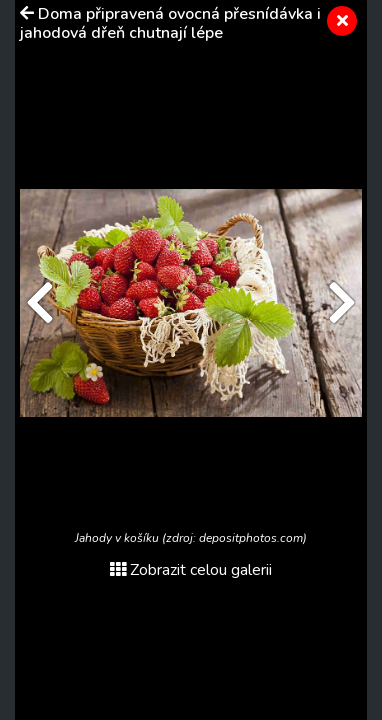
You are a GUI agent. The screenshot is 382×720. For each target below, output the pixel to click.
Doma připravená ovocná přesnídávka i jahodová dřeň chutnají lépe (170, 23)
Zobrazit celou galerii (191, 570)
